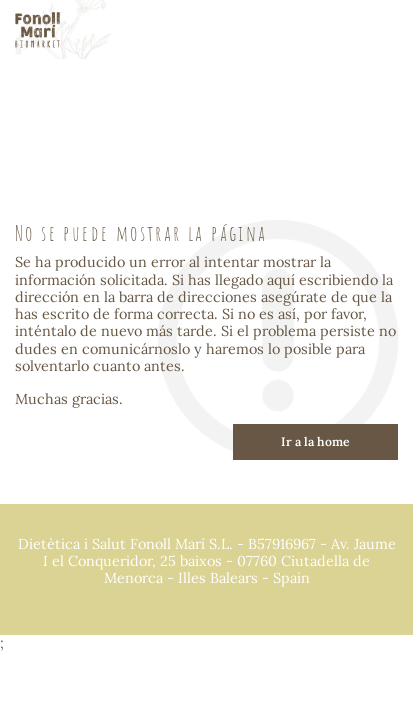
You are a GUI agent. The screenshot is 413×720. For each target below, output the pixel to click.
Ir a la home (315, 441)
